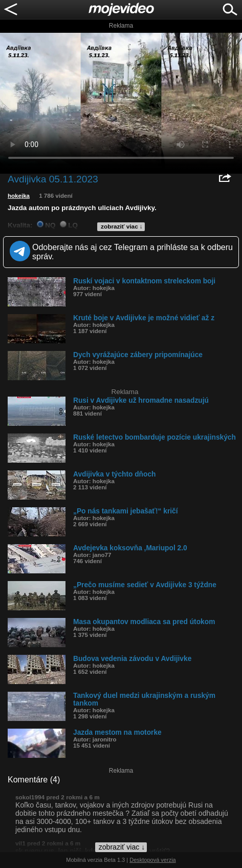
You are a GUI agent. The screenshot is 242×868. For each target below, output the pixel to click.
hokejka (19, 196)
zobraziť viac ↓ (122, 226)
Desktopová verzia (153, 860)
